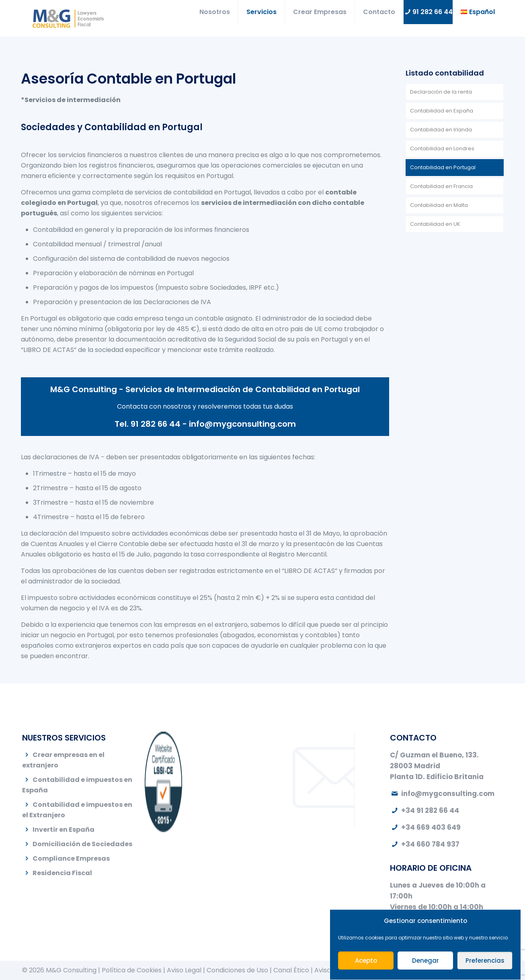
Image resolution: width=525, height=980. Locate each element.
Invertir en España (64, 830)
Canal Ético (291, 970)
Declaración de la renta (441, 92)
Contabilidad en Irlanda (441, 130)
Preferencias (485, 961)
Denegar (426, 961)
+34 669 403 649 (425, 827)
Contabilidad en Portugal (443, 167)
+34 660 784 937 (425, 844)
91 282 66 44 (428, 12)
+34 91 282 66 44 (425, 810)
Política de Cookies (132, 970)
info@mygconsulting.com (448, 794)
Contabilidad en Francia (441, 186)
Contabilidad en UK (435, 224)
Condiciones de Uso (237, 970)
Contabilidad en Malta (439, 205)
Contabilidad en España (442, 111)
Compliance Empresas (71, 858)
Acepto (366, 961)
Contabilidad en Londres (442, 148)
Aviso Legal (184, 970)
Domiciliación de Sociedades (82, 844)
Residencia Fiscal (62, 873)
